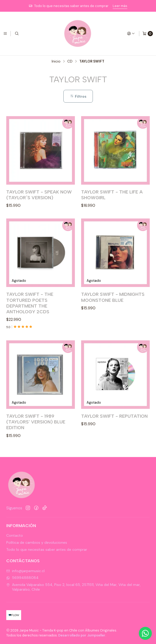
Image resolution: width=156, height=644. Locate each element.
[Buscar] (17, 34)
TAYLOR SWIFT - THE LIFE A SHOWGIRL (112, 195)
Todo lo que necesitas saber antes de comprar (47, 549)
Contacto (15, 535)
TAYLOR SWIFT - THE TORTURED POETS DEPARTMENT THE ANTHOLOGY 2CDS (30, 312)
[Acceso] (131, 34)
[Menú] (5, 34)
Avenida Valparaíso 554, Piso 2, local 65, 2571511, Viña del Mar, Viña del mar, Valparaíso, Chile (73, 587)
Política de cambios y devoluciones (37, 542)
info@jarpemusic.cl (25, 571)
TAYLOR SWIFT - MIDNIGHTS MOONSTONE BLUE (113, 313)
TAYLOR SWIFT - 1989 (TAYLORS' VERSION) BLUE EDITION (36, 444)
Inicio (56, 61)
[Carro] (148, 34)
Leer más (120, 6)
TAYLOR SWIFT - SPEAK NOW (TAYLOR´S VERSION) (39, 195)
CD (70, 61)
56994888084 (22, 578)
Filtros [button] (78, 96)
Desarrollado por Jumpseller (82, 635)
